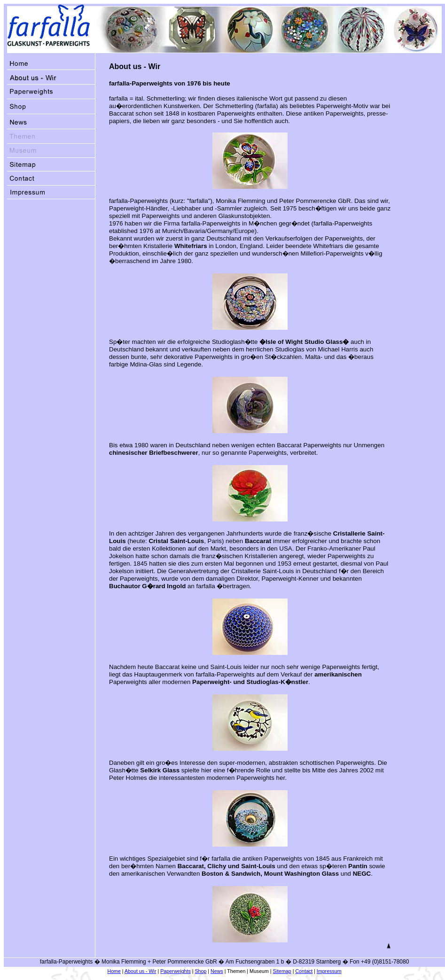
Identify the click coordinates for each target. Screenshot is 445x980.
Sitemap (282, 971)
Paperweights (176, 971)
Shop (201, 971)
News (217, 971)
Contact (304, 971)
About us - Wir (141, 971)
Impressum (329, 971)
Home (114, 971)
